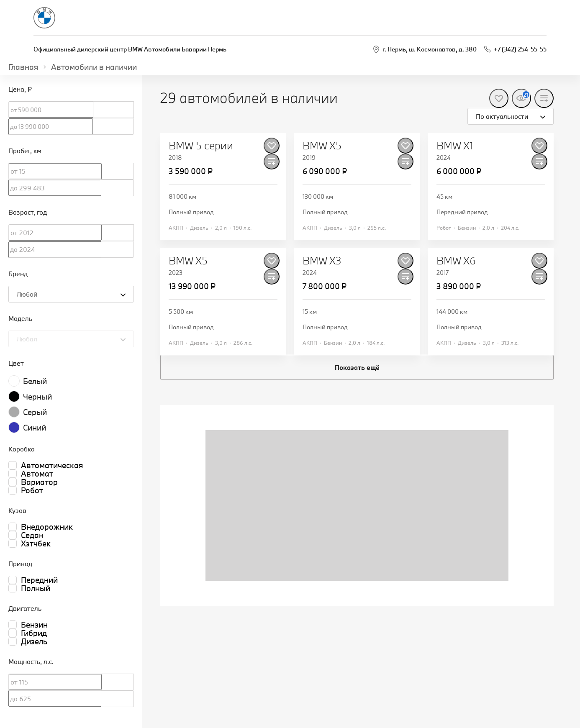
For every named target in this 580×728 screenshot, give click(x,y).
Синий (35, 428)
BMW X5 (322, 146)
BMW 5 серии (201, 146)
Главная (23, 67)
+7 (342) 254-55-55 (520, 49)
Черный (37, 397)
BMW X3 (322, 261)
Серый (35, 412)
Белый (35, 381)
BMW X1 (455, 146)
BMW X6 (456, 261)
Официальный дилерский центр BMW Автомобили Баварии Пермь (130, 49)
